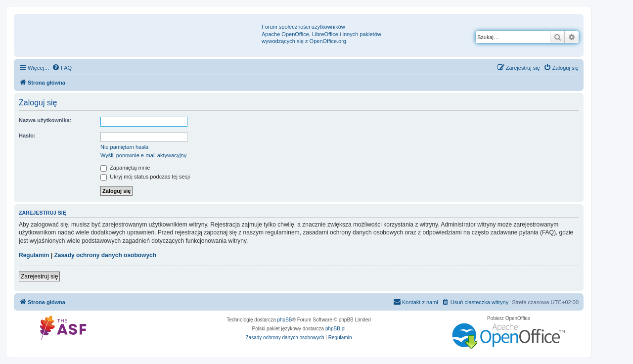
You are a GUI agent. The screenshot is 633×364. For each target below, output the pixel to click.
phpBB (285, 320)
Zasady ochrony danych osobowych (105, 255)
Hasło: (27, 136)
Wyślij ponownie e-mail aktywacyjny (143, 155)
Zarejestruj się (39, 276)
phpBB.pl (336, 329)
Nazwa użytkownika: (45, 120)
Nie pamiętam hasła (124, 147)
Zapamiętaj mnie (125, 168)
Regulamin (34, 255)
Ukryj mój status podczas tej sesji (145, 177)
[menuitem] (62, 68)
